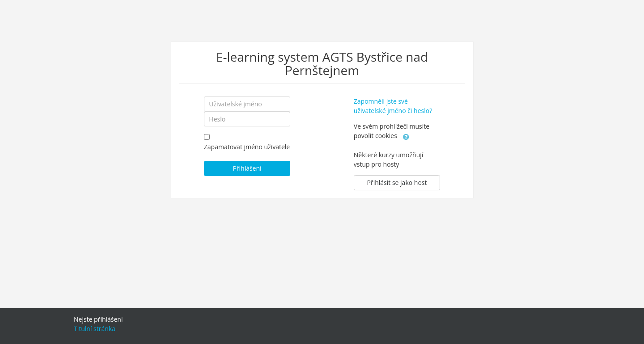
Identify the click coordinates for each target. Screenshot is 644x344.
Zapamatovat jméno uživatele (247, 147)
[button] (406, 136)
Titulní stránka (95, 329)
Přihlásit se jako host (397, 182)
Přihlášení (247, 168)
